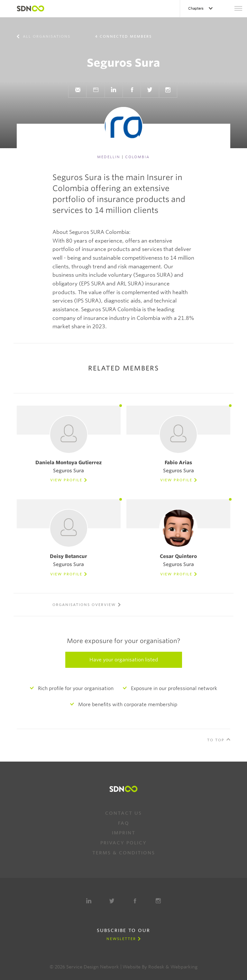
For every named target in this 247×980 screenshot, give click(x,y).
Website (96, 90)
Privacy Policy (123, 843)
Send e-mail (78, 90)
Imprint (124, 833)
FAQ (124, 823)
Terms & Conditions (124, 853)
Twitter (150, 90)
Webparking (184, 967)
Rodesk (156, 967)
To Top (216, 740)
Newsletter (121, 939)
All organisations (46, 36)
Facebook (132, 90)
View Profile (66, 480)
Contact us (123, 813)
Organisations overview (84, 605)
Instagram (168, 90)
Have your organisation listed (124, 660)
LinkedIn (114, 90)
